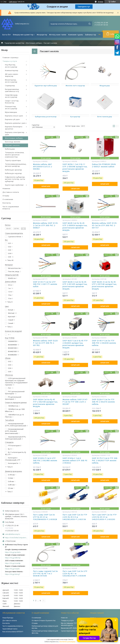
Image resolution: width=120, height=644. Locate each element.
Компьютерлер (12, 70)
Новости (64, 618)
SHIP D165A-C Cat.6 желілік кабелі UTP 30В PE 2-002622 (75, 461)
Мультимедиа (11, 112)
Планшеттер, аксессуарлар (11, 108)
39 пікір (100, 2)
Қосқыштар (75, 117)
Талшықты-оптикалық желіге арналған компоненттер (15, 155)
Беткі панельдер (105, 117)
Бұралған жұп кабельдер (46, 86)
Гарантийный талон (10, 629)
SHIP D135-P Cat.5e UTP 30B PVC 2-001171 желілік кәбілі (45, 284)
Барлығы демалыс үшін (15, 123)
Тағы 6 (10, 302)
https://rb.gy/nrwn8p (13, 563)
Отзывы (6, 196)
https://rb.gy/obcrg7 (12, 574)
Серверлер (10, 86)
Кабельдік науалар (13, 173)
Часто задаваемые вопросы (11, 208)
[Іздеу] (90, 24)
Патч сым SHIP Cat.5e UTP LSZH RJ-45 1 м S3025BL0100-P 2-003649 (75, 574)
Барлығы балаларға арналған (14, 128)
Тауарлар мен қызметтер (14, 43)
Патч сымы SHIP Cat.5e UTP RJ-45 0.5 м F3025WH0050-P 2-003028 (45, 517)
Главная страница (10, 57)
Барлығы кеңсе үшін (14, 116)
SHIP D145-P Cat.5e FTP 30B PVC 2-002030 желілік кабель (104, 343)
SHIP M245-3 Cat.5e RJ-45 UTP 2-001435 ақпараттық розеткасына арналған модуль (75, 285)
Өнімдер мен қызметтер (23, 35)
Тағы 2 (10, 492)
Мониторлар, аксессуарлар (11, 81)
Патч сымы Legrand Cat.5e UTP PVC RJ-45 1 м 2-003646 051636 (45, 574)
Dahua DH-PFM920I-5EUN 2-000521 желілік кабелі (104, 165)
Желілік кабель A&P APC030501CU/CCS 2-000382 (43, 167)
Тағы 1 (10, 327)
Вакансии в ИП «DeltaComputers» (74, 628)
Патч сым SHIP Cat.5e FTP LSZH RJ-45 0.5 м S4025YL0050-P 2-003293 (104, 517)
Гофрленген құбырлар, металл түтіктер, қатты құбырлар (15, 179)
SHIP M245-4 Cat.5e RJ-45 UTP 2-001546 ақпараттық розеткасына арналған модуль (104, 285)
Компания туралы (76, 35)
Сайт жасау (13, 2)
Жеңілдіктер (42, 35)
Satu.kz (71, 639)
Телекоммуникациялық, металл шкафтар (16, 165)
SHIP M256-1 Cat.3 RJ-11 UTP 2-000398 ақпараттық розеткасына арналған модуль (75, 168)
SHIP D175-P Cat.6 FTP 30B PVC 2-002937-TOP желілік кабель (105, 461)
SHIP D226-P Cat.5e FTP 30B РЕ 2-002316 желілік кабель (103, 402)
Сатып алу (46, 186)
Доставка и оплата (11, 192)
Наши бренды (8, 618)
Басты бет (7, 35)
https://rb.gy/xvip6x (12, 569)
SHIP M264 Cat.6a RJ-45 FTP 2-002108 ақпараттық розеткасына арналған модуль (45, 403)
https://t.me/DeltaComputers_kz (17, 538)
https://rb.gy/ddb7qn (13, 558)
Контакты (7, 203)
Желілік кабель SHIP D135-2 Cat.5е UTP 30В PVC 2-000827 (46, 225)
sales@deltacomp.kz (13, 534)
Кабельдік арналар (13, 170)
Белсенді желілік (13, 142)
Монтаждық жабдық (34, 43)
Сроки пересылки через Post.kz (73, 631)
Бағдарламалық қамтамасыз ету (12, 90)
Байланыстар (90, 35)
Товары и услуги (10, 61)
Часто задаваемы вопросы (13, 626)
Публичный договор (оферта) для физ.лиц (45, 632)
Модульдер (105, 86)
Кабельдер (10, 149)
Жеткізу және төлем (58, 35)
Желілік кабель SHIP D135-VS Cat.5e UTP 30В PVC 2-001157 (105, 225)
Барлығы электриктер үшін (15, 133)
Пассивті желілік (12, 145)
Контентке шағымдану (68, 642)
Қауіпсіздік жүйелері (14, 185)
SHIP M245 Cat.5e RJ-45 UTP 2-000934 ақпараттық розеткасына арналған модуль (75, 227)
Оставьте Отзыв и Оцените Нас (44, 620)
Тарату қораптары (13, 160)
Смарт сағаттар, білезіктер (12, 102)
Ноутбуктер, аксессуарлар (11, 66)
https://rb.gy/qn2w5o (13, 552)
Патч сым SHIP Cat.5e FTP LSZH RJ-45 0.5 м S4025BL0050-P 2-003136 (75, 517)
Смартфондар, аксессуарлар (12, 96)
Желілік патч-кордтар (75, 86)
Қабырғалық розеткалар (46, 117)
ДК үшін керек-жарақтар (12, 75)
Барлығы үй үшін (12, 119)
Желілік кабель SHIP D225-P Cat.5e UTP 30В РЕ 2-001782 (46, 343)
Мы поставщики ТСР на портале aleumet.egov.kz (73, 624)
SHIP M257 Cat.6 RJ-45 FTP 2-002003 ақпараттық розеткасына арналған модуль (75, 344)
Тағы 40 (10, 260)
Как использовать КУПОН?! (13, 632)
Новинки (6, 188)
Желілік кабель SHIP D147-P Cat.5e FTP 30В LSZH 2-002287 (75, 402)
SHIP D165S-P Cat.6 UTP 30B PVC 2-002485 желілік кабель (45, 461)
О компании (8, 199)
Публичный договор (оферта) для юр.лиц (45, 627)
